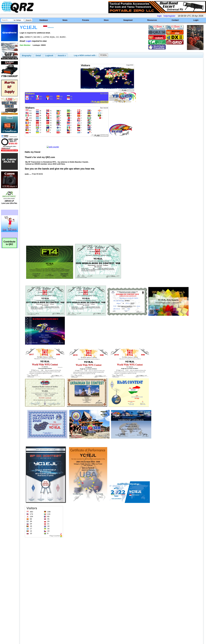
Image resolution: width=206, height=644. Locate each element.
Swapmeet (128, 20)
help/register (169, 16)
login (159, 16)
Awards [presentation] (62, 56)
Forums (86, 20)
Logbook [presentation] (49, 56)
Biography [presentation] (27, 56)
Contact (175, 20)
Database (44, 20)
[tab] (27, 56)
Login (196, 20)
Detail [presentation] (38, 56)
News (65, 20)
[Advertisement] (71, 616)
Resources (152, 20)
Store (106, 20)
